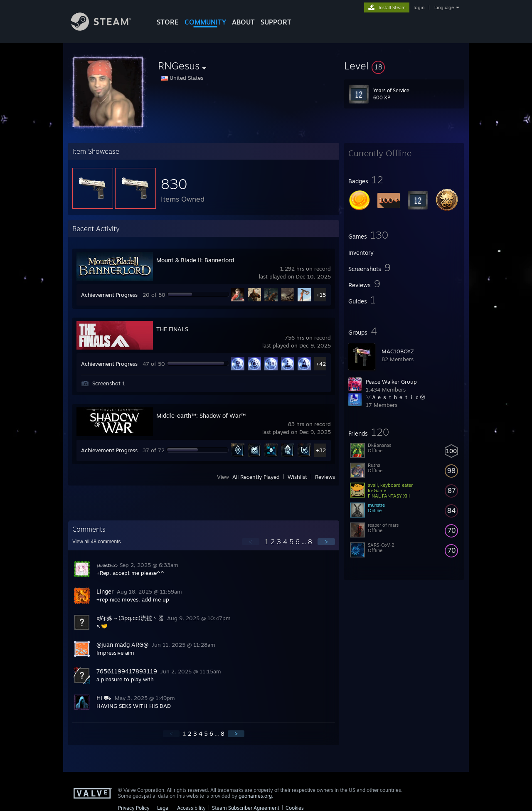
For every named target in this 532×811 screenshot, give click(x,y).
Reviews (325, 477)
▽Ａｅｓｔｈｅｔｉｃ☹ (396, 397)
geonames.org (255, 796)
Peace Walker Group (391, 382)
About (243, 22)
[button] (404, 66)
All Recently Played (256, 477)
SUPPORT (276, 22)
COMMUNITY (205, 22)
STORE (168, 22)
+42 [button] (321, 364)
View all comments (97, 542)
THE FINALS (172, 329)
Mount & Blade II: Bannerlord (195, 260)
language (444, 7)
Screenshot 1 (109, 383)
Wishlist (297, 477)
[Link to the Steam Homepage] (107, 28)
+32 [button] (321, 450)
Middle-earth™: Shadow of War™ (201, 415)
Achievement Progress (109, 295)
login (419, 7)
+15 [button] (321, 295)
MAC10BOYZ (398, 351)
